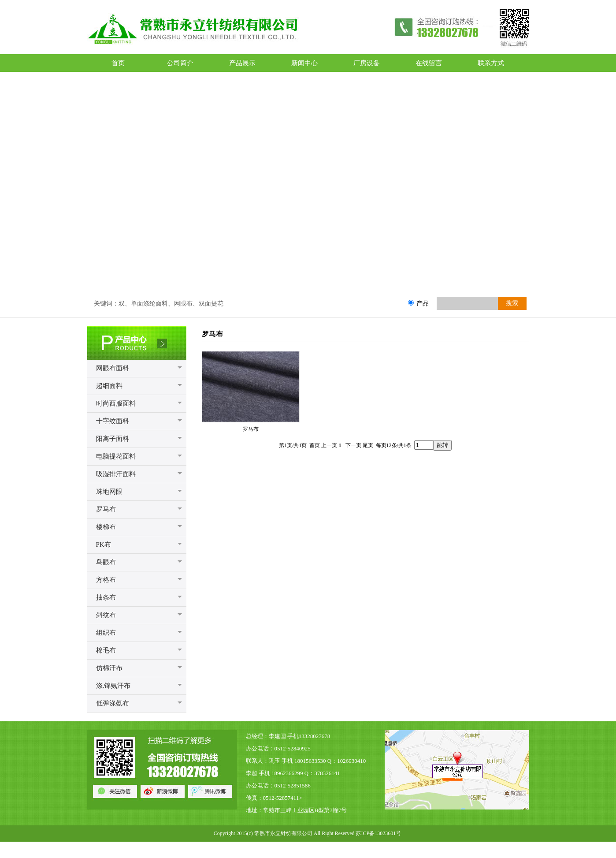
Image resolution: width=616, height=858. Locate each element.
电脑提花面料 (116, 456)
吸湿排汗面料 (116, 474)
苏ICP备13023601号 (378, 833)
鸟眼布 (106, 562)
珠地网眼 (109, 492)
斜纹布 (106, 615)
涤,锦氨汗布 (113, 686)
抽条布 (106, 597)
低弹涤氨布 (113, 703)
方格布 (106, 580)
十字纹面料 (113, 421)
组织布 (106, 633)
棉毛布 (106, 650)
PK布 (104, 545)
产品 (423, 303)
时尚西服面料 (116, 403)
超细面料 (109, 386)
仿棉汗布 (109, 668)
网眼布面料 (113, 368)
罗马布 (106, 509)
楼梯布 (106, 527)
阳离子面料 (113, 439)
